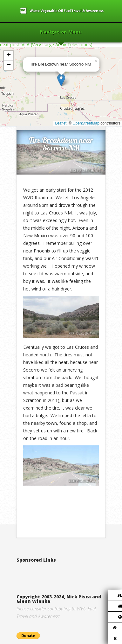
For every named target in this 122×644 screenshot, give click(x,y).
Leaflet (61, 123)
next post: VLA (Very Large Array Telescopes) (46, 45)
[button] (61, 80)
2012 (44, 120)
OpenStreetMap (86, 123)
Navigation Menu (61, 32)
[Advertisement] (69, 572)
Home (30, 120)
